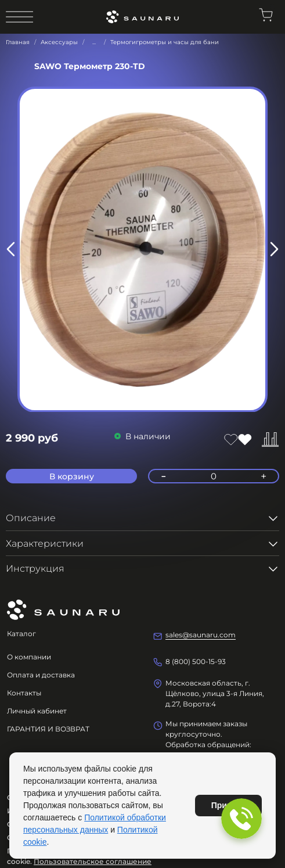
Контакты (24, 693)
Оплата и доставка (41, 675)
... (94, 42)
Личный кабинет (37, 711)
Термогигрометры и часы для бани (165, 42)
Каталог (21, 634)
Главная (18, 42)
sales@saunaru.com (201, 635)
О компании (29, 657)
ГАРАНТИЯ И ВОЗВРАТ (48, 729)
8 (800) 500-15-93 (196, 661)
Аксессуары (59, 42)
